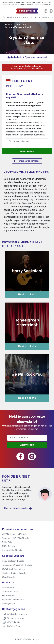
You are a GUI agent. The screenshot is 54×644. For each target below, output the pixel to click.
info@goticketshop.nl (17, 614)
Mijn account (8, 588)
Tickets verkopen (10, 592)
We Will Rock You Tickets (13, 569)
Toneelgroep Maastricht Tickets (17, 565)
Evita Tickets (8, 542)
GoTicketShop (14, 626)
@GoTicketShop (15, 622)
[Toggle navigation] (7, 11)
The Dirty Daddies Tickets (14, 573)
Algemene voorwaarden (13, 600)
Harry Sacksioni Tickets (13, 561)
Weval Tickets (9, 577)
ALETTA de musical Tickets (15, 534)
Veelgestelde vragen (17, 618)
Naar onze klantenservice (18, 508)
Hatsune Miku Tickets (12, 550)
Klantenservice (9, 596)
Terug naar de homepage (27, 161)
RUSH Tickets (8, 546)
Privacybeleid (8, 604)
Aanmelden (27, 151)
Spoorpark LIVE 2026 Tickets (16, 538)
